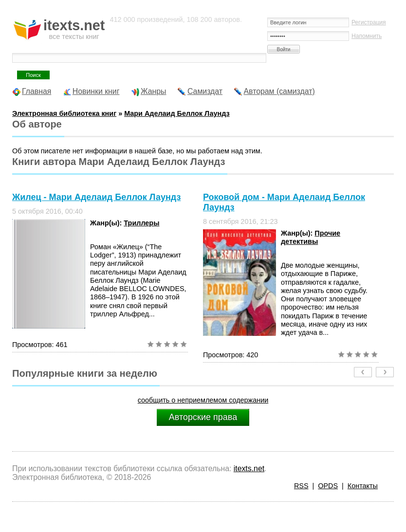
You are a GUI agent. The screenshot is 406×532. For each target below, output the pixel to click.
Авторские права (203, 417)
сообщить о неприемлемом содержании (203, 400)
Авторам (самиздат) (279, 91)
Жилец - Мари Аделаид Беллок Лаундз (96, 197)
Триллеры (141, 223)
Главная (37, 91)
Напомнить (367, 36)
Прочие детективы (311, 237)
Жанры (154, 91)
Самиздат (205, 91)
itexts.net (249, 468)
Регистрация (369, 22)
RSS (301, 486)
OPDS (328, 486)
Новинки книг (96, 91)
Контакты (363, 486)
